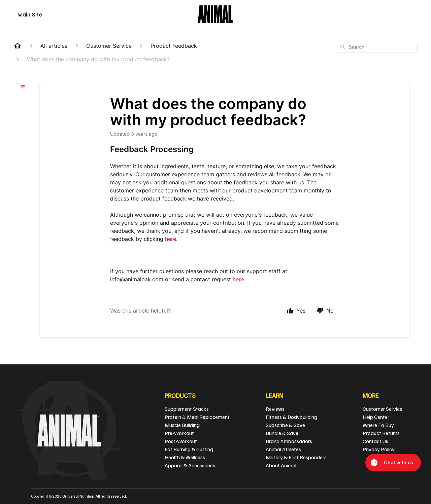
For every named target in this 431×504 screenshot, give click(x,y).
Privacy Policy (379, 449)
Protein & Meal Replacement (197, 417)
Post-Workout (181, 441)
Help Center (376, 417)
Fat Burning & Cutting (189, 449)
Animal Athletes (283, 449)
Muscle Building (182, 425)
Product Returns (381, 433)
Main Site (30, 14)
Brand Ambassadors (289, 441)
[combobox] (377, 47)
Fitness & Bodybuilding (291, 417)
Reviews (275, 409)
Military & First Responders (296, 457)
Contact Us (375, 441)
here (171, 239)
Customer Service (383, 409)
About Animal (281, 465)
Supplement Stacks (187, 409)
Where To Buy (378, 425)
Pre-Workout (179, 433)
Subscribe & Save (285, 425)
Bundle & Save (282, 433)
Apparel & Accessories (190, 465)
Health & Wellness (185, 457)
